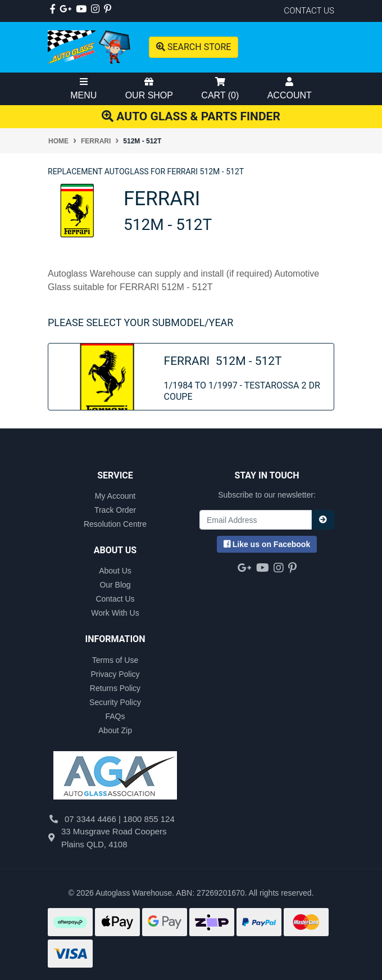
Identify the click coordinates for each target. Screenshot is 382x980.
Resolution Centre (115, 524)
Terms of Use (115, 660)
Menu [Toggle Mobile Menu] (83, 89)
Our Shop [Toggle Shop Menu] (149, 89)
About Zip (115, 730)
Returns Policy (115, 688)
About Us (115, 571)
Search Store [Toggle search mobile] (194, 47)
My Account (115, 496)
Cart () (220, 89)
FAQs (115, 716)
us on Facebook (267, 544)
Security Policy (115, 702)
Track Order (115, 510)
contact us (309, 11)
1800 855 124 (149, 819)
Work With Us (115, 613)
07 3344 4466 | (94, 819)
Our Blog (115, 585)
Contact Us (115, 599)
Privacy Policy (115, 674)
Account (290, 89)
